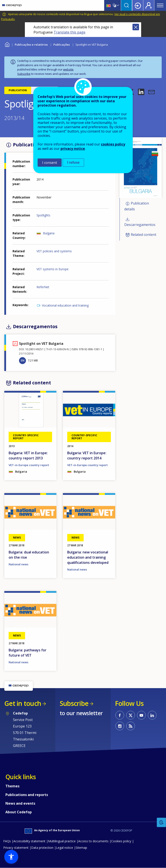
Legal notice (65, 848)
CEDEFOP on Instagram (120, 726)
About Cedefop (19, 812)
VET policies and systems (54, 251)
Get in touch (23, 703)
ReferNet (43, 287)
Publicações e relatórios (31, 45)
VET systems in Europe (53, 269)
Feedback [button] (161, 822)
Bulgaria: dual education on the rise (29, 555)
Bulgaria (49, 233)
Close (136, 27)
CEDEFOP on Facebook (120, 715)
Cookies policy (121, 841)
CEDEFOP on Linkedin (152, 715)
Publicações (62, 45)
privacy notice (73, 149)
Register (149, 5)
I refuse (73, 162)
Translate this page (69, 32)
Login (138, 5)
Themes (12, 786)
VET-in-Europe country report (29, 465)
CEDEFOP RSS (131, 726)
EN (23, 360)
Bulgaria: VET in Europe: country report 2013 (28, 456)
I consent (50, 163)
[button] (141, 92)
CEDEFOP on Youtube (141, 715)
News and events (20, 803)
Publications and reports (27, 795)
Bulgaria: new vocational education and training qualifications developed (88, 557)
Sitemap (81, 848)
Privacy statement (16, 848)
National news (18, 564)
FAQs (7, 841)
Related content (144, 235)
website (68, 69)
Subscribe (24, 74)
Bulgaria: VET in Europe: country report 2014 (87, 456)
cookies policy (113, 144)
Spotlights (43, 215)
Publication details (137, 206)
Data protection (42, 848)
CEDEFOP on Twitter (131, 715)
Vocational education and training (65, 305)
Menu (160, 5)
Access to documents (93, 841)
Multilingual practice (62, 841)
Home (7, 44)
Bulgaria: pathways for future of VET (28, 653)
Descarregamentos (140, 225)
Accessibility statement (29, 841)
